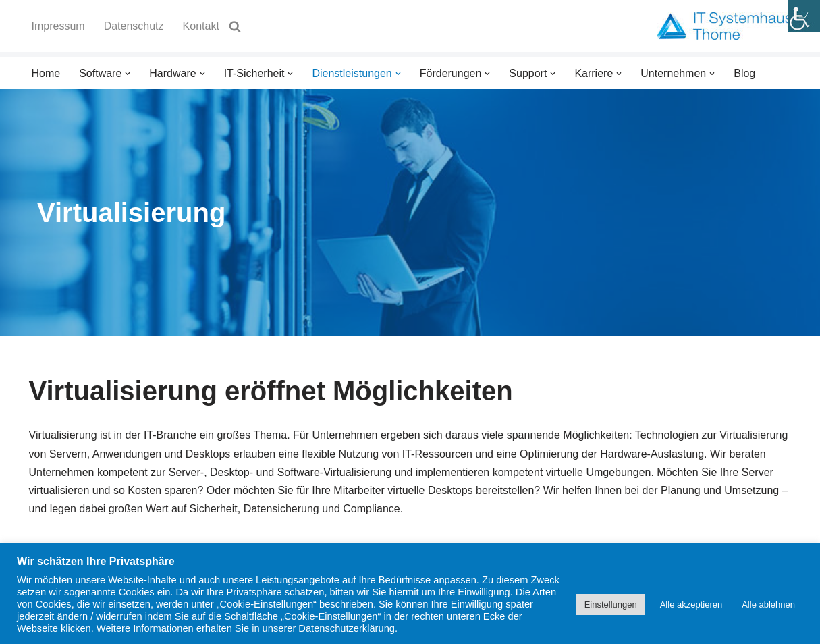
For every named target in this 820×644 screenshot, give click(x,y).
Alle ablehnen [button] (768, 605)
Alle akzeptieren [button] (691, 605)
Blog (744, 73)
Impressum (58, 26)
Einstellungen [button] (611, 605)
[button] (128, 74)
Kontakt (201, 26)
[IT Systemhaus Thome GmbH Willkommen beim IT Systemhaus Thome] (724, 26)
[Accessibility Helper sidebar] (804, 16)
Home (46, 73)
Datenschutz (134, 26)
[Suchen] (235, 26)
